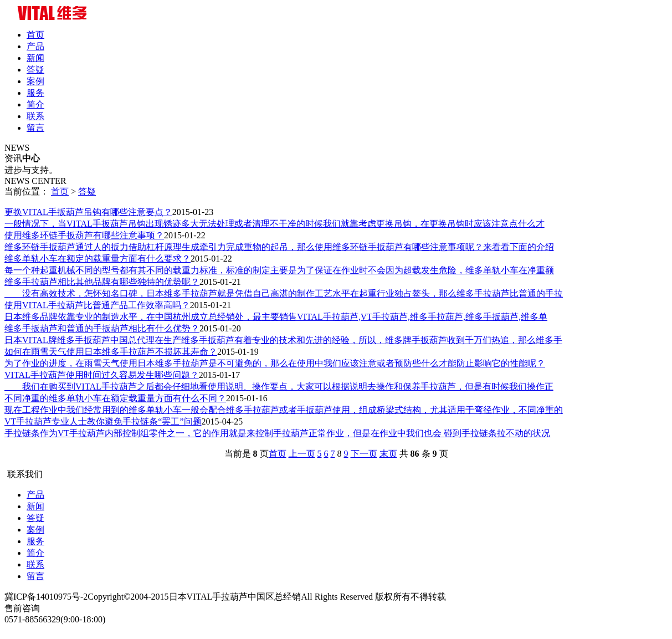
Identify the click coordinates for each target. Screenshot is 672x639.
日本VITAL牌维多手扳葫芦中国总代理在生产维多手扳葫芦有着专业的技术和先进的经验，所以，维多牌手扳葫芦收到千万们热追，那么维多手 (283, 340)
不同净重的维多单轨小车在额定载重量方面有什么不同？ (115, 398)
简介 (35, 104)
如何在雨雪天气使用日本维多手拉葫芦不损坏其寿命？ (111, 352)
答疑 (35, 70)
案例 (35, 81)
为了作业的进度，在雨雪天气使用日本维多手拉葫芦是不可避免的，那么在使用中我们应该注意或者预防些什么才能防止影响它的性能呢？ (275, 363)
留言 (35, 128)
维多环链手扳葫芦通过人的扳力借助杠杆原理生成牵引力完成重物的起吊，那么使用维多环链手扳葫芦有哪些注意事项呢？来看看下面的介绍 (279, 247)
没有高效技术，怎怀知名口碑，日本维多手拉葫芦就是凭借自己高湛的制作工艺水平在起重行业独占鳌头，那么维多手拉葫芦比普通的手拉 (284, 293)
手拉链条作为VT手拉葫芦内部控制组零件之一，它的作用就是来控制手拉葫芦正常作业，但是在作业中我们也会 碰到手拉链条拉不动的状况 (277, 433)
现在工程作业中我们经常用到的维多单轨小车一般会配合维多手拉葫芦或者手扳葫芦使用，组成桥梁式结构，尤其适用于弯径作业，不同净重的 (284, 410)
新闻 (35, 58)
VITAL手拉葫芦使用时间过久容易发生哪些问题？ (102, 375)
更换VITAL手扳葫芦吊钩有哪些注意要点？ (88, 212)
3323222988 (27, 629)
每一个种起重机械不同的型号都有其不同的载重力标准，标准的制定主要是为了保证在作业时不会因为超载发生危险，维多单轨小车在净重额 (279, 270)
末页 (388, 454)
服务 (35, 93)
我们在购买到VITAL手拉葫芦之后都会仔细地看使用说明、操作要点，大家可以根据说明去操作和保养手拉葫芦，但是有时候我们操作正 (279, 387)
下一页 (364, 454)
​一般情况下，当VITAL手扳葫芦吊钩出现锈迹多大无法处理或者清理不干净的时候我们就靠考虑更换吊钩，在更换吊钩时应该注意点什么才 (275, 224)
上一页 (302, 454)
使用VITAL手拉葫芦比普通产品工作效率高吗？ (97, 305)
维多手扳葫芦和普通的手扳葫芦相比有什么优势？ (102, 328)
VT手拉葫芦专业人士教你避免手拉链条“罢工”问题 (103, 421)
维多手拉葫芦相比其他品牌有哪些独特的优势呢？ (102, 282)
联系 (35, 116)
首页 (35, 35)
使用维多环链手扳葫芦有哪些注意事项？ (84, 235)
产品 (35, 46)
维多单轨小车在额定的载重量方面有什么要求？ (98, 259)
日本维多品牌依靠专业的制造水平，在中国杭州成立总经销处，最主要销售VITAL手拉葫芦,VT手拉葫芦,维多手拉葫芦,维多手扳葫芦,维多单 (276, 317)
